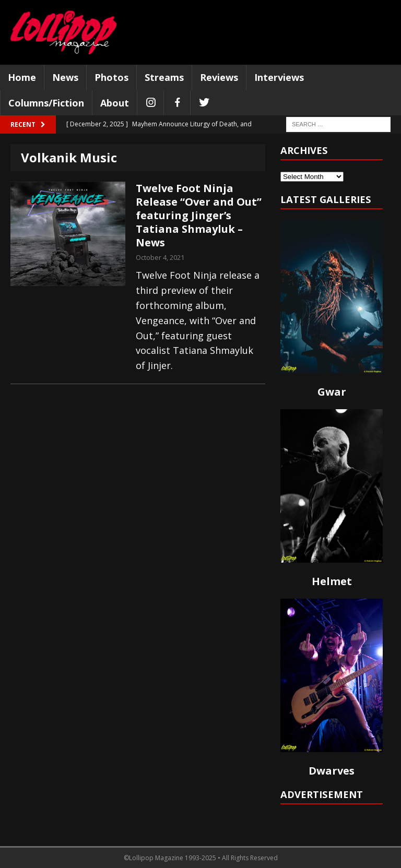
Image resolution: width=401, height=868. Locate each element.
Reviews (219, 77)
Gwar (332, 392)
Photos (111, 77)
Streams (164, 77)
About (115, 103)
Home (22, 77)
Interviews (279, 77)
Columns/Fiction (46, 103)
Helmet (332, 581)
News (65, 77)
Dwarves (332, 771)
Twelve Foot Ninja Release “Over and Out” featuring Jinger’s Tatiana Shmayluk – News (199, 215)
